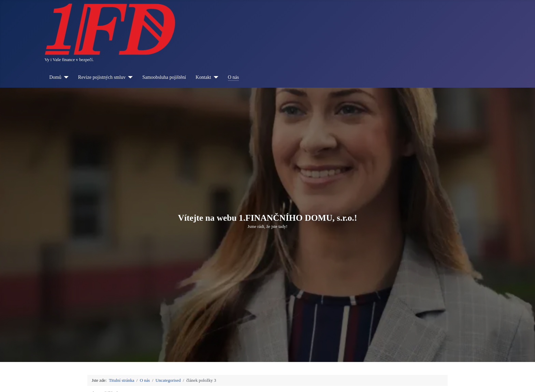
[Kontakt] (215, 77)
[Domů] (65, 77)
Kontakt (203, 77)
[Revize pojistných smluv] (129, 77)
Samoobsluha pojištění (164, 77)
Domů (55, 77)
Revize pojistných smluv (102, 77)
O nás (233, 77)
